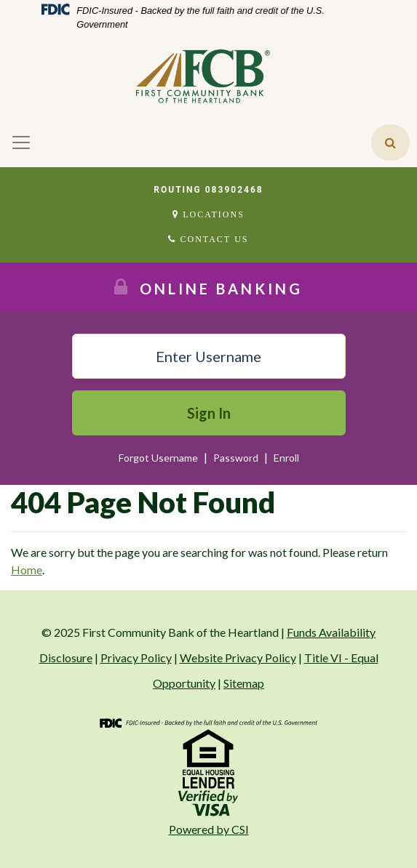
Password (237, 458)
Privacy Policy (136, 658)
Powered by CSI (209, 829)
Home (27, 570)
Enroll (286, 458)
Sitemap (244, 683)
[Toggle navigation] (21, 142)
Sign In (209, 413)
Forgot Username (158, 458)
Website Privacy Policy (238, 658)
